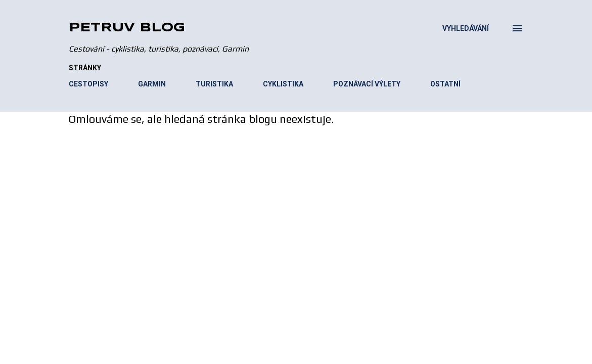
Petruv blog (127, 28)
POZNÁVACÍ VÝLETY (367, 84)
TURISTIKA (214, 84)
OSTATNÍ (445, 84)
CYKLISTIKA (283, 84)
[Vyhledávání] (466, 28)
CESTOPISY (88, 84)
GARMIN (152, 84)
